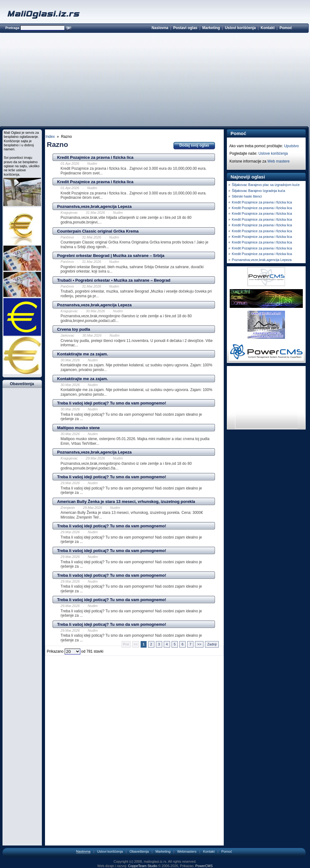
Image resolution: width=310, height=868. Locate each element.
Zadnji (212, 644)
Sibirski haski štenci (247, 196)
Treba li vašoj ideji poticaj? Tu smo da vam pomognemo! (112, 403)
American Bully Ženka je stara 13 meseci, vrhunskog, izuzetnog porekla (126, 502)
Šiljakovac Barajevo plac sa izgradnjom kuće (266, 185)
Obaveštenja (139, 851)
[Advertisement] (154, 81)
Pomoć (286, 28)
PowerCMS (204, 866)
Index (50, 137)
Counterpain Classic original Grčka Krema (98, 231)
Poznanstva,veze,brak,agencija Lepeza (94, 206)
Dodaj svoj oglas (194, 145)
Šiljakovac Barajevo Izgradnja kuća (259, 191)
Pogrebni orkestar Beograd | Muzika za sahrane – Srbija (111, 256)
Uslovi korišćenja (240, 28)
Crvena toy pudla (74, 329)
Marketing (211, 28)
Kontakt (268, 28)
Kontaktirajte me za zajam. (83, 354)
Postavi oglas (185, 28)
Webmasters (187, 851)
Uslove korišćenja (273, 153)
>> (199, 644)
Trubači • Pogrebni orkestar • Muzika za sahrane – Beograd (114, 280)
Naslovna (160, 28)
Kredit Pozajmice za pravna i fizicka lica (95, 157)
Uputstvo (291, 146)
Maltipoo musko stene (79, 428)
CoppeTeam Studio (143, 866)
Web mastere (279, 161)
